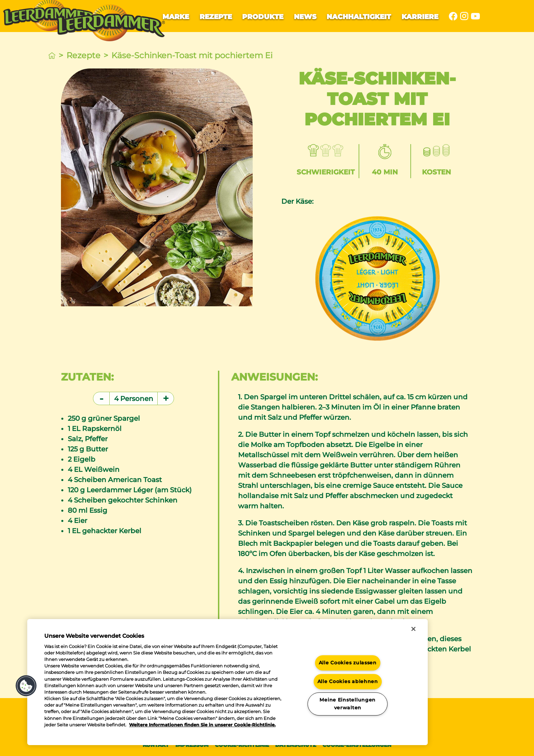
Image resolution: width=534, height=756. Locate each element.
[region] (227, 682)
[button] (26, 686)
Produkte (263, 17)
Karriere (420, 17)
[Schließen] (413, 629)
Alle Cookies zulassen (348, 663)
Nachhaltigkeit (359, 17)
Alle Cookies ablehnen (348, 681)
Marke (176, 17)
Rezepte (216, 17)
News (305, 17)
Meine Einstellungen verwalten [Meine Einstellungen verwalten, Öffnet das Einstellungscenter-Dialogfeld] (348, 704)
